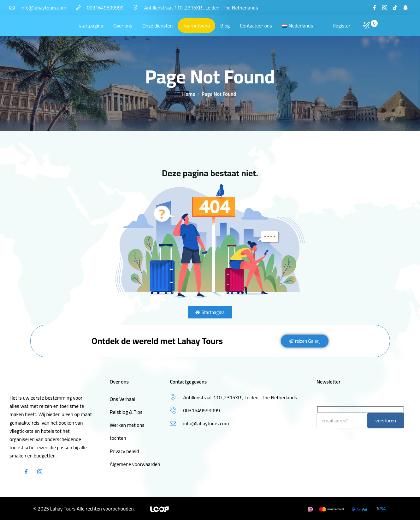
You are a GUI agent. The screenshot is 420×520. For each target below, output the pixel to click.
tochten (118, 438)
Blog (225, 26)
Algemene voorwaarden (135, 464)
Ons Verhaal (123, 399)
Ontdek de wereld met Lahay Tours (157, 341)
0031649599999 (105, 8)
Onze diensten (157, 26)
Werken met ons (127, 425)
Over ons (123, 26)
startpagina (91, 26)
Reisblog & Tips (126, 412)
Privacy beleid (124, 451)
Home (189, 94)
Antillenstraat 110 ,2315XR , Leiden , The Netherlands (201, 8)
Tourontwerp (196, 26)
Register (341, 26)
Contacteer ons (256, 26)
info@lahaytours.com (43, 8)
